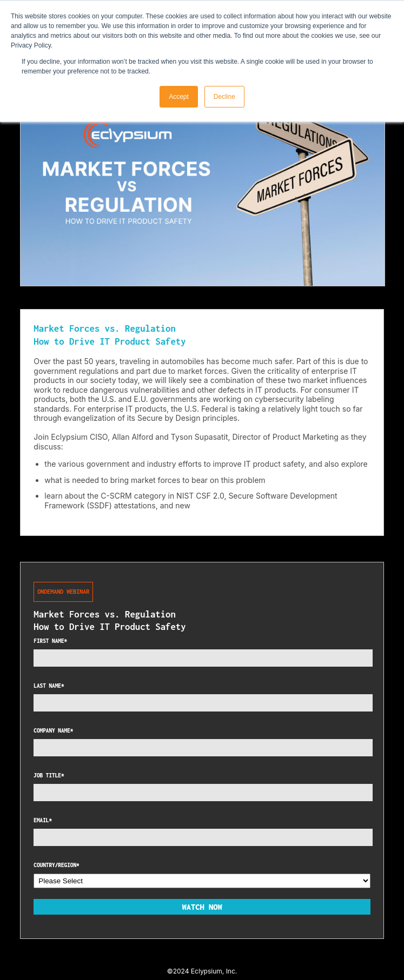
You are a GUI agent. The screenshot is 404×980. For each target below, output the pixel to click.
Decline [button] (224, 97)
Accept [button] (179, 97)
